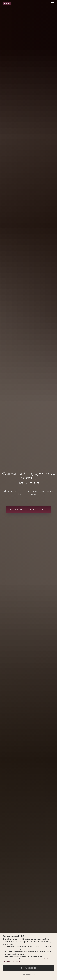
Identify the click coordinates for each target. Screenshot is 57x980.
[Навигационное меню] (53, 3)
